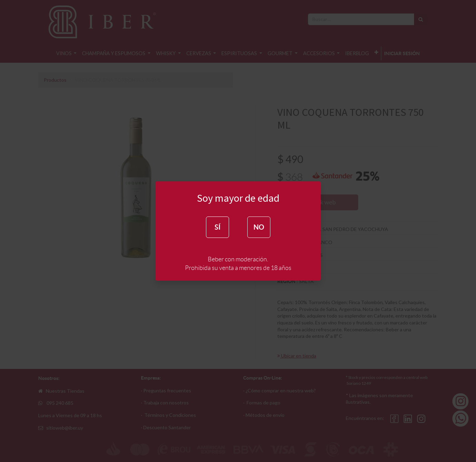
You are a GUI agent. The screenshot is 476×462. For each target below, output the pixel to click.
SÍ (218, 227)
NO (259, 227)
